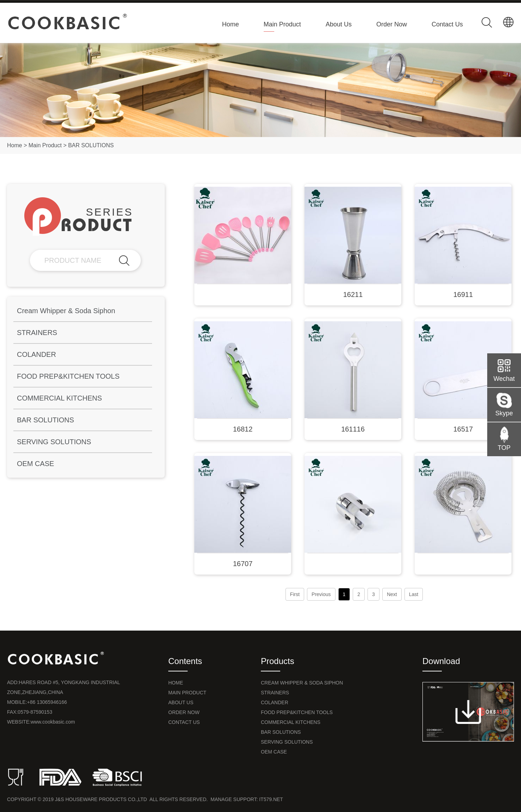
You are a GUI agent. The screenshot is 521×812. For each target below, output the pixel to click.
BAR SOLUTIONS (91, 145)
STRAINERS (37, 333)
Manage (221, 799)
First (295, 594)
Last (414, 594)
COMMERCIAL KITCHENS (59, 398)
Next (392, 594)
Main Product (282, 24)
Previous (321, 594)
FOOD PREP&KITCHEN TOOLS (68, 376)
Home (231, 24)
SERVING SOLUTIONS (54, 442)
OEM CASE (36, 464)
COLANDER (36, 354)
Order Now (392, 24)
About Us (339, 24)
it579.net (271, 799)
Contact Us (447, 24)
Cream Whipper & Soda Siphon (66, 311)
